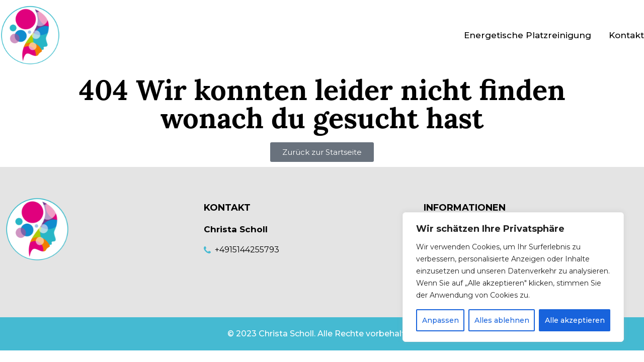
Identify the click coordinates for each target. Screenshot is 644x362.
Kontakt (626, 35)
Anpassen (440, 320)
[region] (513, 277)
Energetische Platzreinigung (528, 35)
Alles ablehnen (502, 320)
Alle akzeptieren (575, 320)
